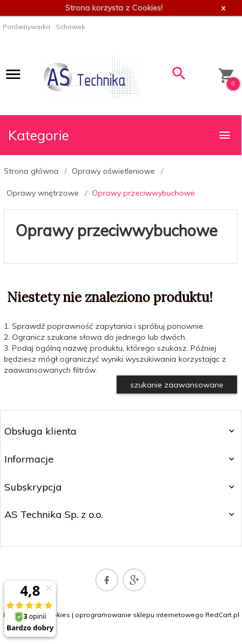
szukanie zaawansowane (177, 385)
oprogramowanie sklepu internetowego (139, 615)
